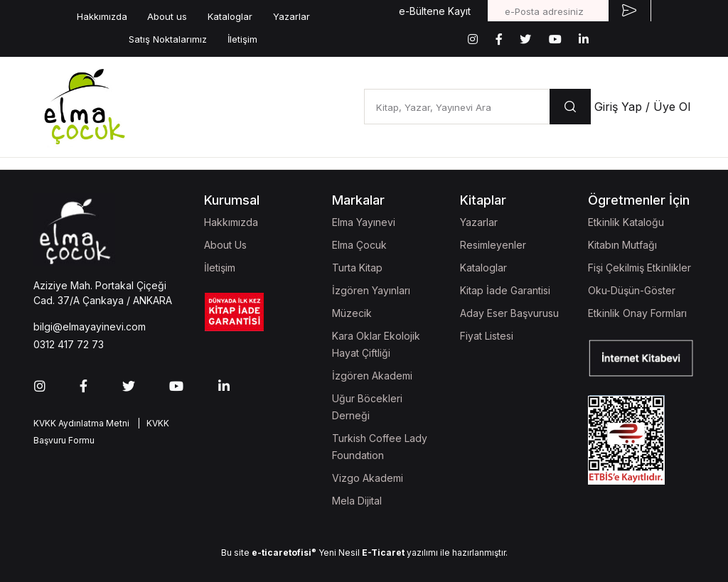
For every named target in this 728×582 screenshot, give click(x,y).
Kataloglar (230, 16)
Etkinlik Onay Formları (637, 313)
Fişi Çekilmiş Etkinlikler (639, 268)
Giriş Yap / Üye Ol (642, 107)
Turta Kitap (357, 268)
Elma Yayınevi (364, 222)
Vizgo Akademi (368, 478)
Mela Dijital (357, 501)
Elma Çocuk (359, 245)
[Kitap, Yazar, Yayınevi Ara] (457, 107)
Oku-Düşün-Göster (632, 290)
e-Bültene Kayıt (435, 11)
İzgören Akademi (372, 376)
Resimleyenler (493, 245)
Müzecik (352, 313)
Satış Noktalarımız (168, 39)
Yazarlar (291, 16)
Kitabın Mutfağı (622, 245)
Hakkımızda (102, 16)
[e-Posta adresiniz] (548, 11)
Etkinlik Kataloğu (626, 222)
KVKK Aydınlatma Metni (81, 423)
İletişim (242, 39)
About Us (225, 245)
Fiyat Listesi (487, 336)
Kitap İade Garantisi (505, 290)
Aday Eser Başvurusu (509, 313)
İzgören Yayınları (371, 290)
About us (167, 16)
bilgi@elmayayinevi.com (90, 327)
